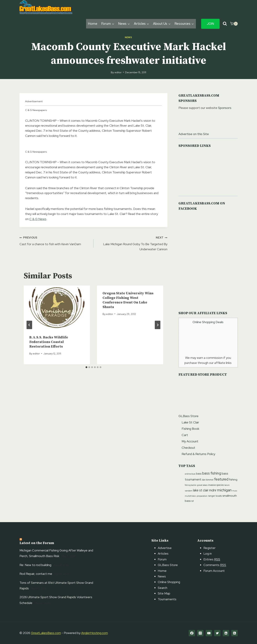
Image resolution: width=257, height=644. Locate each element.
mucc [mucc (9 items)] (235, 491)
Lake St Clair (190, 422)
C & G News (38, 219)
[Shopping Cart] (234, 24)
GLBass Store (188, 416)
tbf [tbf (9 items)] (193, 501)
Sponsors (225, 108)
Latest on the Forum (37, 543)
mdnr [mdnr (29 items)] (213, 490)
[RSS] (235, 633)
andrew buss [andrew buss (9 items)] (190, 474)
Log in (208, 553)
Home (93, 24)
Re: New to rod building (35, 565)
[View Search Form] (225, 24)
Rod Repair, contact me (36, 574)
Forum (162, 559)
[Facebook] (192, 633)
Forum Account (214, 571)
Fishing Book (190, 429)
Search (162, 588)
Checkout (188, 448)
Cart (185, 435)
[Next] (158, 325)
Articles (163, 553)
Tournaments (167, 599)
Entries (212, 559)
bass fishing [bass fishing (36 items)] (212, 473)
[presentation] (57, 308)
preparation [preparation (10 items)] (202, 496)
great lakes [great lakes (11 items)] (202, 485)
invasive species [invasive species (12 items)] (216, 485)
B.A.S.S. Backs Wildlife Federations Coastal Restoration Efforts (49, 342)
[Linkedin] (226, 633)
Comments (215, 565)
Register (209, 548)
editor (118, 72)
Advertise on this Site (194, 134)
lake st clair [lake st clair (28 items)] (201, 490)
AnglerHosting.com (95, 633)
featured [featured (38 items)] (221, 479)
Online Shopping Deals (208, 322)
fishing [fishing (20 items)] (233, 480)
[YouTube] (209, 633)
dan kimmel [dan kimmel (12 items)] (208, 480)
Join (210, 24)
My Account (190, 441)
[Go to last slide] (29, 325)
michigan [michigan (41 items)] (224, 490)
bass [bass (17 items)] (199, 474)
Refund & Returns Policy (198, 454)
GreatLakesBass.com (46, 633)
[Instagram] (200, 633)
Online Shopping (169, 582)
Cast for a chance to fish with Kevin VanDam (55, 241)
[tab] (86, 367)
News (128, 37)
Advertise (165, 548)
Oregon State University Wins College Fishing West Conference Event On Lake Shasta (128, 300)
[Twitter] (217, 633)
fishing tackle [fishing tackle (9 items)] (191, 485)
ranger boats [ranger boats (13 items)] (215, 496)
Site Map (164, 593)
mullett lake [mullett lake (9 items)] (190, 496)
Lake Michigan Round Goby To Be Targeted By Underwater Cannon (132, 243)
